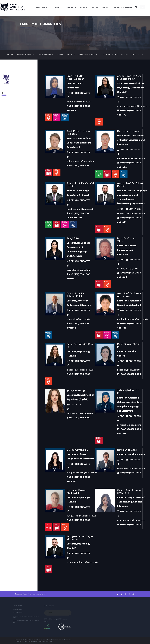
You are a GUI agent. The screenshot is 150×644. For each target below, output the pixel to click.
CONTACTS (137, 55)
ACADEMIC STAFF (109, 55)
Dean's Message (26, 55)
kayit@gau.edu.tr (18, 612)
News (60, 55)
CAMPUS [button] (95, 7)
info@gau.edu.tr (18, 609)
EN (143, 7)
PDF (70, 93)
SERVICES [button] (106, 7)
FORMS (125, 55)
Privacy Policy (68, 640)
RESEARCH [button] (83, 7)
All (4, 93)
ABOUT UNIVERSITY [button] (42, 7)
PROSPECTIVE (71, 7)
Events (71, 55)
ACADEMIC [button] (58, 7)
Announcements (88, 55)
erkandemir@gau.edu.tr (131, 213)
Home (10, 55)
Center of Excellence (123, 7)
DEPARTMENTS (46, 55)
